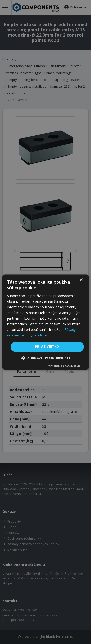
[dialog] (45, 322)
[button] (46, 358)
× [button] (81, 280)
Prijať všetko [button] (47, 346)
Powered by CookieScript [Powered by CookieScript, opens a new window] (66, 366)
